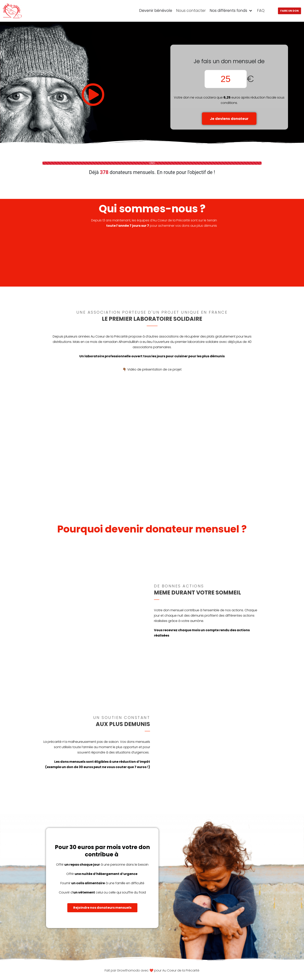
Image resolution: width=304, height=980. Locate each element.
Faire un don (289, 11)
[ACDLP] (13, 11)
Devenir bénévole (156, 11)
